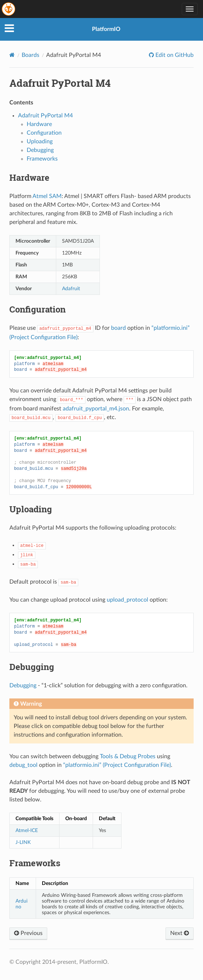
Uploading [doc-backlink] (31, 509)
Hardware (39, 124)
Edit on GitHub (174, 55)
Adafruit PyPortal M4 (45, 116)
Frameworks (42, 159)
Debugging (40, 150)
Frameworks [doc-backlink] (35, 863)
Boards (30, 55)
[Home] (12, 55)
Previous (28, 933)
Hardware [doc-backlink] (29, 177)
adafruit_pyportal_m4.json (96, 409)
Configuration (44, 133)
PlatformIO (106, 29)
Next (180, 933)
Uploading (40, 141)
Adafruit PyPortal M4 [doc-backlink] (60, 83)
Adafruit (71, 289)
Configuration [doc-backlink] (37, 309)
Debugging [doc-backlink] (32, 667)
